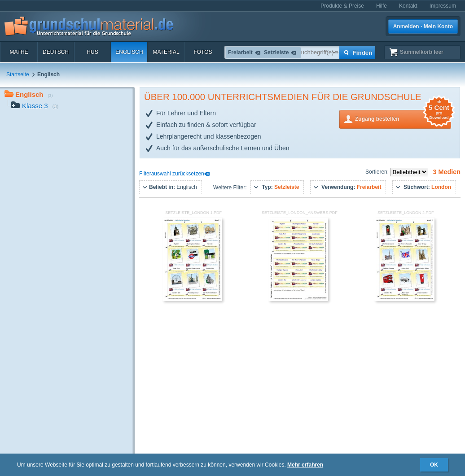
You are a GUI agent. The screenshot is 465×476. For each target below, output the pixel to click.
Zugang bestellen (403, 118)
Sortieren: (378, 172)
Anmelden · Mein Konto (423, 26)
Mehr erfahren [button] (305, 465)
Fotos (203, 52)
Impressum (443, 6)
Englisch (129, 52)
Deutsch (56, 52)
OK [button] (434, 465)
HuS (92, 52)
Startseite (18, 74)
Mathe (19, 52)
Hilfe (382, 6)
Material (166, 52)
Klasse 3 (35, 107)
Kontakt (408, 6)
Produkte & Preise (342, 6)
